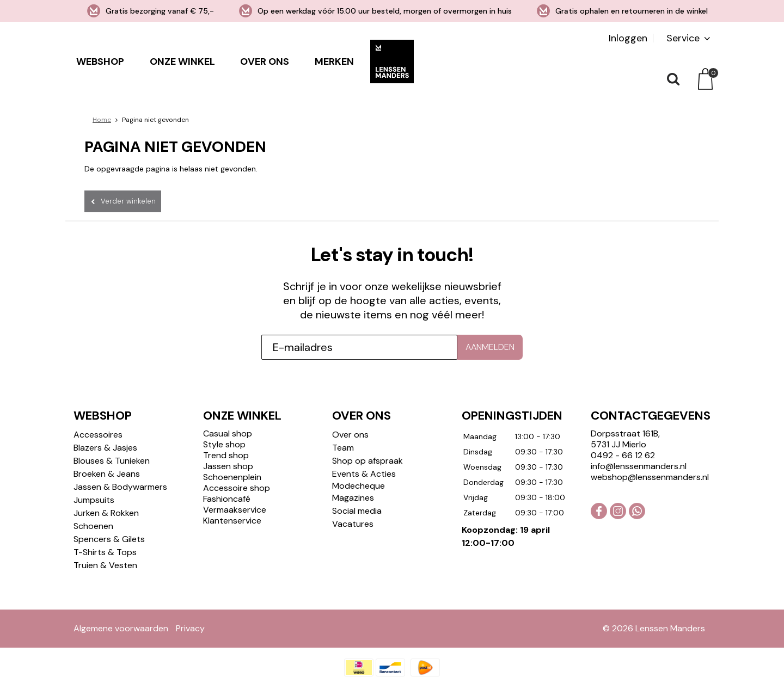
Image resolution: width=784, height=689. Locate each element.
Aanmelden (490, 347)
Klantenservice (232, 521)
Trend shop (226, 455)
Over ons (265, 61)
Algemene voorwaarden (121, 628)
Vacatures (353, 524)
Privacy (190, 628)
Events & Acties (364, 474)
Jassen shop (228, 466)
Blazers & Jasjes (105, 448)
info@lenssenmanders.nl (639, 466)
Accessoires (98, 435)
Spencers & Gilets (109, 539)
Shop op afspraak (367, 461)
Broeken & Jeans (107, 474)
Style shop (224, 444)
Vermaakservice (235, 510)
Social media (357, 511)
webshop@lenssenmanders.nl (650, 477)
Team (343, 448)
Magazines (353, 498)
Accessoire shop (237, 488)
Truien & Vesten (105, 565)
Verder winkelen (128, 201)
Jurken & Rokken (106, 513)
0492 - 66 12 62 (623, 455)
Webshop (100, 61)
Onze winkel (182, 61)
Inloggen (628, 38)
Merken (334, 61)
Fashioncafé (227, 499)
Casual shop (228, 433)
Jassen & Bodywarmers (120, 487)
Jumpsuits (94, 500)
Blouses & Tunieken (112, 461)
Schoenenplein (232, 477)
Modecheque (359, 486)
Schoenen (93, 526)
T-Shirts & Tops (105, 552)
